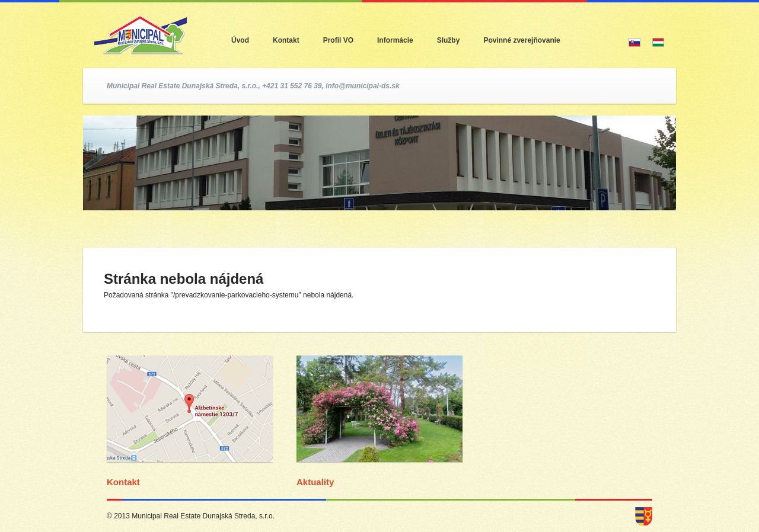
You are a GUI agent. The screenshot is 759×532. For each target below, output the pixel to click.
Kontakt (286, 40)
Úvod (240, 40)
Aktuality (315, 482)
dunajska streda (644, 516)
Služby (449, 40)
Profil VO (338, 40)
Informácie (395, 40)
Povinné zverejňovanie (522, 40)
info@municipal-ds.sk (362, 86)
